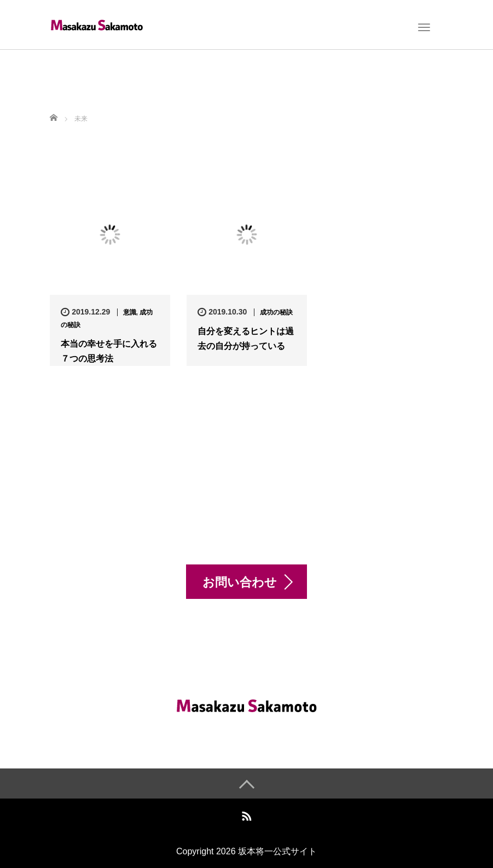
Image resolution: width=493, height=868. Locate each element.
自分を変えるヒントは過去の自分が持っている (246, 339)
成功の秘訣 (276, 312)
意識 (130, 312)
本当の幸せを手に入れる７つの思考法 (109, 351)
